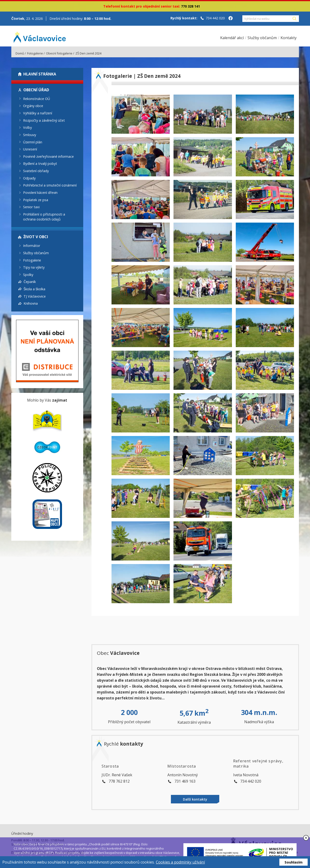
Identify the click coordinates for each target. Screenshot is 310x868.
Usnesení (30, 149)
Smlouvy (30, 135)
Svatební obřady (36, 171)
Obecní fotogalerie (59, 53)
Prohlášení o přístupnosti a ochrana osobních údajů (44, 217)
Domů (20, 53)
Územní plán (33, 142)
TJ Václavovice (35, 296)
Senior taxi (31, 207)
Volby (27, 127)
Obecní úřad (36, 90)
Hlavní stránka (40, 74)
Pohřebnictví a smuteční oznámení (50, 185)
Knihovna (31, 303)
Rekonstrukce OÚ (37, 98)
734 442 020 (215, 18)
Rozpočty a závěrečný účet (44, 120)
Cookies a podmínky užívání (180, 862)
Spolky (28, 274)
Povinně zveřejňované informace (48, 156)
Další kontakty (195, 799)
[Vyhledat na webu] (267, 19)
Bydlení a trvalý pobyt (40, 164)
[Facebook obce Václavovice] (231, 19)
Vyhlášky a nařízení (38, 113)
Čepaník (30, 282)
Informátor (32, 246)
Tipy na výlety (34, 267)
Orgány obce (33, 106)
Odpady (29, 178)
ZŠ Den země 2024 (88, 53)
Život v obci (36, 237)
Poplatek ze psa (36, 200)
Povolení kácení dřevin (40, 193)
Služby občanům (36, 253)
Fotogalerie (35, 53)
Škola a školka (34, 289)
